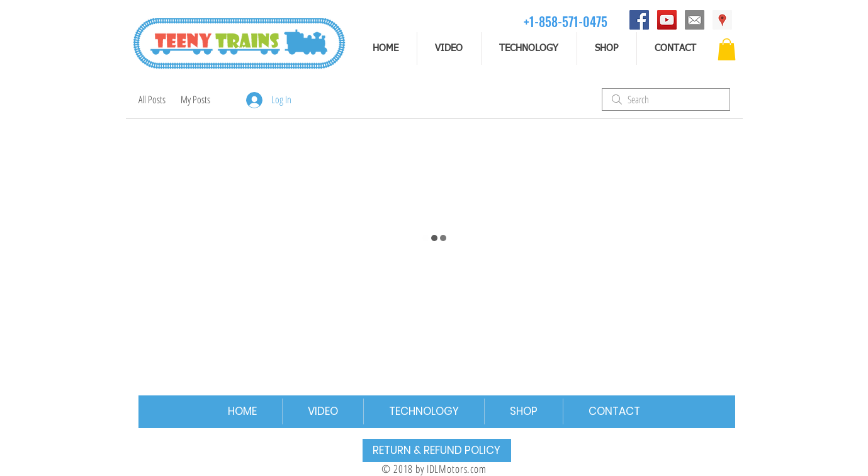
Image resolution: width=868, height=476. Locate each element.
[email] (695, 20)
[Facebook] (639, 20)
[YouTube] (667, 20)
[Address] (722, 20)
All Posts (152, 99)
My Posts (195, 99)
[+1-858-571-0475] (566, 21)
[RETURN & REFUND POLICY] (437, 450)
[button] (727, 49)
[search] (666, 99)
